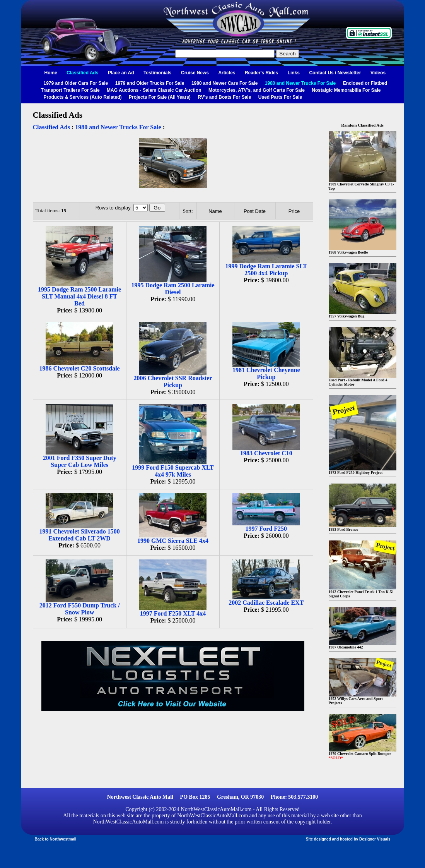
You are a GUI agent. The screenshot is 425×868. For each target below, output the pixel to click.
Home (51, 73)
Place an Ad (121, 73)
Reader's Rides (261, 73)
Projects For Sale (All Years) (160, 97)
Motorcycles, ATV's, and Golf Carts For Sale (257, 90)
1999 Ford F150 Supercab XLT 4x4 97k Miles (173, 471)
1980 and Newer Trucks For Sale (300, 83)
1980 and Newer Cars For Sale (224, 83)
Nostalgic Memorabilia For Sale (346, 90)
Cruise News (195, 73)
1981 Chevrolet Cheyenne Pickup (266, 373)
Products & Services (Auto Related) (83, 97)
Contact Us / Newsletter (335, 73)
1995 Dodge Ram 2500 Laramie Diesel (173, 289)
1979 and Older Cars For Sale (76, 83)
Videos (378, 73)
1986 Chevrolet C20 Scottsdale (80, 368)
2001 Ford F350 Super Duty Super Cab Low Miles (80, 461)
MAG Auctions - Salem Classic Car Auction (154, 90)
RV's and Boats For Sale (224, 97)
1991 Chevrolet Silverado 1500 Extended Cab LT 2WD (80, 535)
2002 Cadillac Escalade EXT (266, 603)
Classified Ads (82, 73)
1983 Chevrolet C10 (266, 453)
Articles (227, 73)
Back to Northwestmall (56, 839)
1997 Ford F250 (266, 529)
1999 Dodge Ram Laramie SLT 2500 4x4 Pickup (266, 270)
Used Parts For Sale (280, 97)
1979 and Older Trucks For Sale (150, 83)
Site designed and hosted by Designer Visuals (348, 839)
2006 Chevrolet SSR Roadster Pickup (173, 382)
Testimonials (157, 73)
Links (294, 73)
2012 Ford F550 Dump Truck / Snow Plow (80, 609)
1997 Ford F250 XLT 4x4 (173, 613)
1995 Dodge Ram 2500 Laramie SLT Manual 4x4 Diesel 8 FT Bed (79, 296)
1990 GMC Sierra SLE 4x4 (173, 541)
